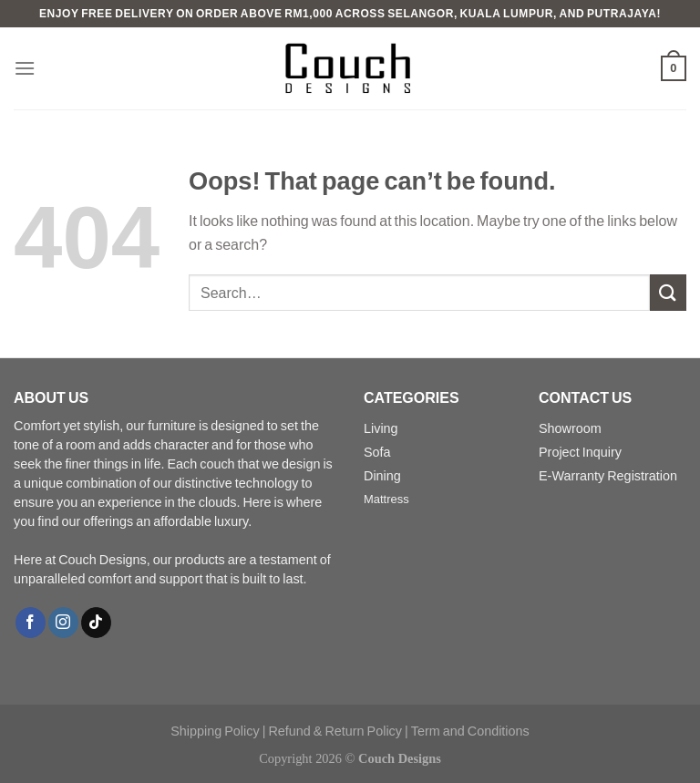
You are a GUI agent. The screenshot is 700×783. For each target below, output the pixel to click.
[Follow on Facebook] (31, 623)
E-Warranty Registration (608, 475)
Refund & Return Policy (335, 731)
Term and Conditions (470, 731)
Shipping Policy (215, 731)
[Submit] (668, 292)
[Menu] (25, 68)
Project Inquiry (580, 452)
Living (381, 428)
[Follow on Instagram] (63, 623)
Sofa (377, 452)
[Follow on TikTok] (96, 623)
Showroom (570, 428)
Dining (382, 475)
